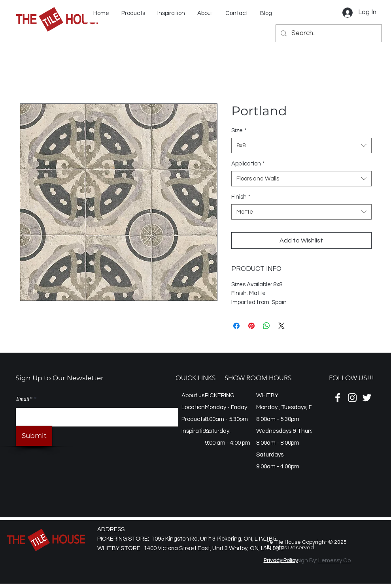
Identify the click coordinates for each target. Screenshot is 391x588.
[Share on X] (281, 326)
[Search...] (328, 33)
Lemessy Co (334, 561)
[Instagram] (352, 398)
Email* (24, 399)
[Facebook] (338, 398)
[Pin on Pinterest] (251, 326)
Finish (241, 197)
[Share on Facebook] (236, 326)
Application (248, 164)
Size (239, 131)
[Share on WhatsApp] (266, 326)
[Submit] (34, 436)
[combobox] (301, 146)
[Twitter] (367, 398)
